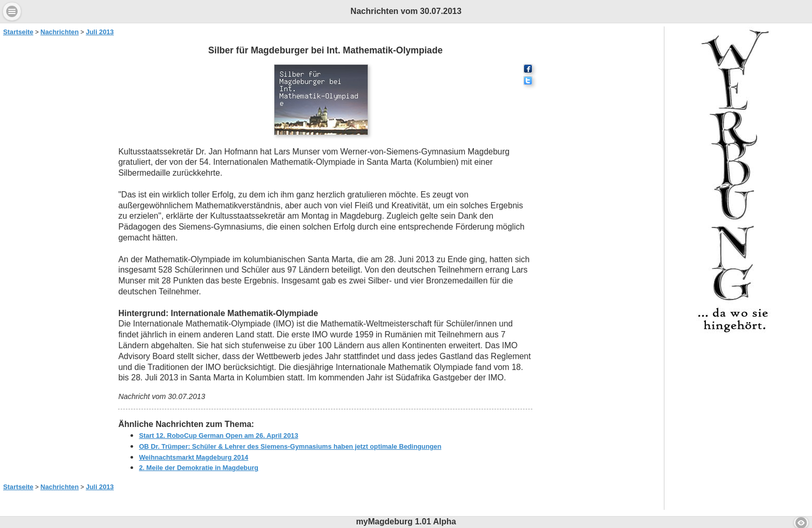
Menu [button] (12, 11)
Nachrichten (60, 32)
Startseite (18, 32)
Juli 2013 (100, 32)
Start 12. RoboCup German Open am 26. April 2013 (218, 436)
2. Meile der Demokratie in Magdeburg (198, 468)
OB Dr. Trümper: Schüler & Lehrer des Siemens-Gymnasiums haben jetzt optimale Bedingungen (290, 446)
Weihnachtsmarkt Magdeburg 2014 (193, 457)
